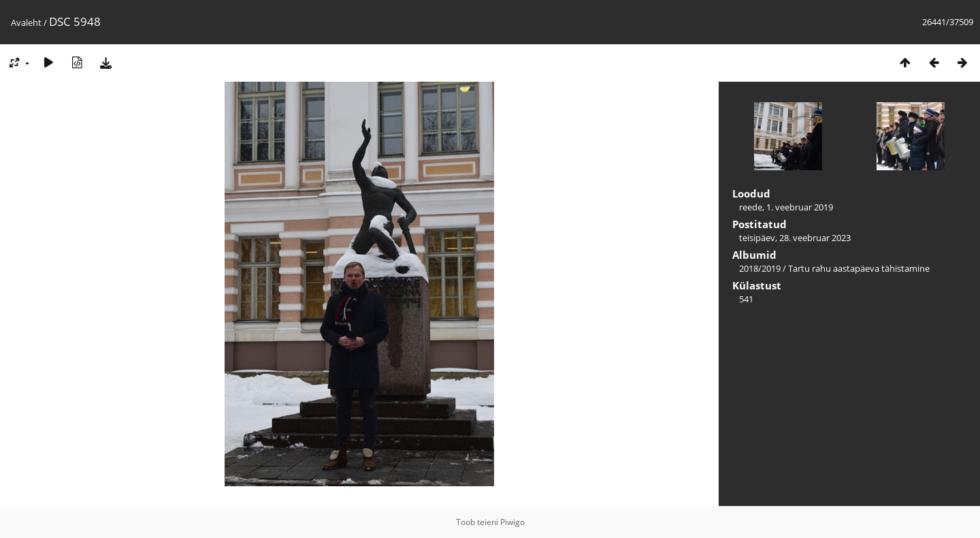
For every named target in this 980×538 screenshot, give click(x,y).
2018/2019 (760, 268)
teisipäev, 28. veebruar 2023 (795, 238)
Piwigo (512, 522)
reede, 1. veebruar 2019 (786, 207)
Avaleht (26, 22)
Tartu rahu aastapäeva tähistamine (859, 268)
